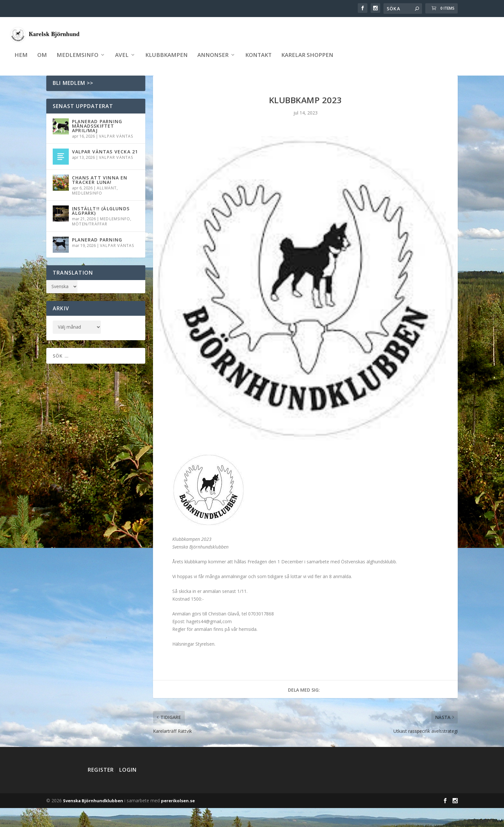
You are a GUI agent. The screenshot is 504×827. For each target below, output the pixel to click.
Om (42, 62)
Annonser (213, 62)
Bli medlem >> (73, 102)
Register (101, 789)
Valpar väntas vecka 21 (105, 171)
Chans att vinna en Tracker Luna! (100, 199)
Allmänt (107, 207)
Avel (122, 62)
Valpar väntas (116, 155)
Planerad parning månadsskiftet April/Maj (97, 145)
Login (128, 789)
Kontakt (258, 62)
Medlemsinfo (77, 62)
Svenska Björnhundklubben (93, 820)
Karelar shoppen (307, 62)
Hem (21, 62)
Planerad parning (97, 259)
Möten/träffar (90, 243)
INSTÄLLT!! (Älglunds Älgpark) (101, 230)
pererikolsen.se (178, 820)
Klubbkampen (166, 62)
